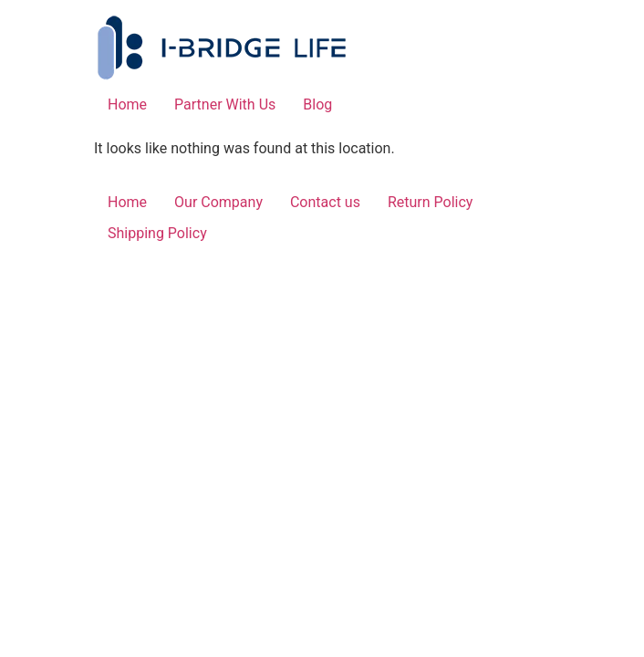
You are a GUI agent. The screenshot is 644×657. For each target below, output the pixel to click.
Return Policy (430, 202)
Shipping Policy (157, 233)
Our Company (218, 202)
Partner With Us (225, 104)
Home (127, 104)
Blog (317, 104)
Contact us (325, 202)
